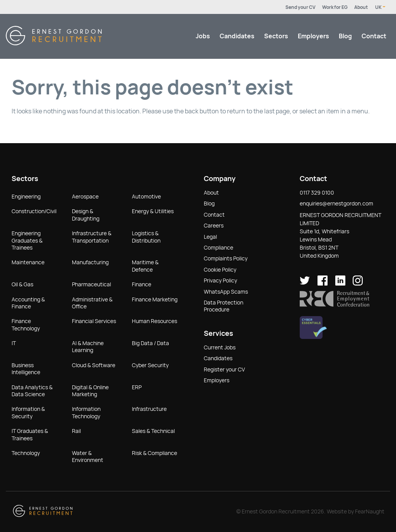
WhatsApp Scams (226, 292)
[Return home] (54, 43)
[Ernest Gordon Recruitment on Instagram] (358, 284)
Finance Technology (26, 325)
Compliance (218, 248)
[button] (335, 305)
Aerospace (85, 197)
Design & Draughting (86, 215)
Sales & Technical (153, 431)
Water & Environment (88, 457)
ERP (137, 387)
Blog (345, 36)
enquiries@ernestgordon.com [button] (336, 204)
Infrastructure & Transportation (92, 237)
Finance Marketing (155, 299)
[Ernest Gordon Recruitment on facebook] (323, 284)
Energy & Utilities (153, 211)
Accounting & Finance (28, 303)
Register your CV (224, 369)
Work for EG (335, 7)
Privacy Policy (220, 281)
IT (14, 343)
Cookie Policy (220, 270)
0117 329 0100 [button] (317, 193)
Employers (313, 36)
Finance (142, 284)
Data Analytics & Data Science (32, 391)
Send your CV (300, 7)
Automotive (146, 197)
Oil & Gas (22, 284)
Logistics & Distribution (146, 237)
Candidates (237, 36)
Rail (76, 431)
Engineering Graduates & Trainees (27, 240)
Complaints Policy (226, 258)
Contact (374, 36)
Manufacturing (90, 262)
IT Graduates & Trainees (30, 434)
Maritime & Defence (145, 266)
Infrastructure (149, 409)
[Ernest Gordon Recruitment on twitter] (305, 284)
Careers (214, 226)
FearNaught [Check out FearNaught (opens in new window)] (370, 511)
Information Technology (86, 412)
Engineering (26, 197)
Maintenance (28, 262)
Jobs (203, 36)
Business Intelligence (26, 369)
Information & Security (28, 412)
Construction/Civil (34, 211)
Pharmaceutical (91, 284)
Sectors (276, 36)
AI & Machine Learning (88, 347)
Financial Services (94, 321)
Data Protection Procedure (224, 306)
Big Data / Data (150, 343)
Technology (26, 453)
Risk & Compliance (154, 453)
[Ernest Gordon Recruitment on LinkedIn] (340, 284)
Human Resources (154, 321)
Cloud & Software (94, 365)
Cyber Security (150, 365)
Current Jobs (220, 347)
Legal (210, 237)
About (361, 7)
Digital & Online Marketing (90, 391)
